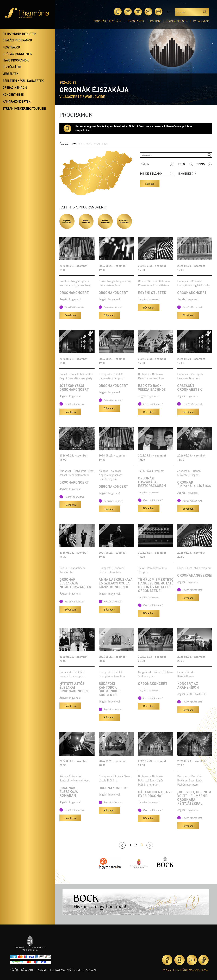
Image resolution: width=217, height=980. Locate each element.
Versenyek (10, 74)
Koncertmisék (13, 95)
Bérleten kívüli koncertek (23, 81)
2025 (81, 144)
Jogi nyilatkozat (85, 970)
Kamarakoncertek (16, 101)
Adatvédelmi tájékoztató (54, 970)
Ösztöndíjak (12, 67)
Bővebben (70, 315)
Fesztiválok (11, 47)
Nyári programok (15, 60)
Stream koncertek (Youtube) (24, 108)
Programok (136, 21)
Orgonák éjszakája (107, 21)
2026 (73, 144)
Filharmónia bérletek (19, 34)
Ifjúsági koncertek (17, 54)
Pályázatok (201, 21)
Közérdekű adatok (22, 970)
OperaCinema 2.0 (15, 88)
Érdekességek (177, 21)
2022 (105, 144)
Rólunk (155, 21)
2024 (89, 144)
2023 (97, 144)
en (169, 12)
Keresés (150, 184)
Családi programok (17, 40)
